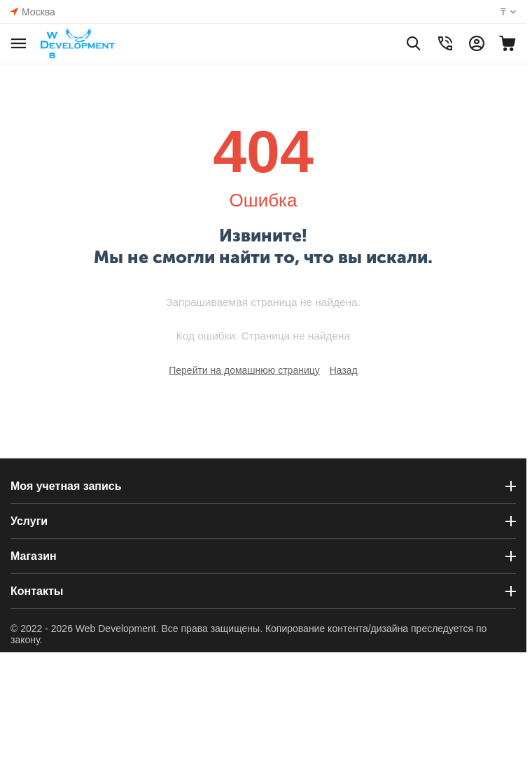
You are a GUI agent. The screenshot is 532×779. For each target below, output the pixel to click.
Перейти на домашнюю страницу (244, 370)
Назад (344, 370)
